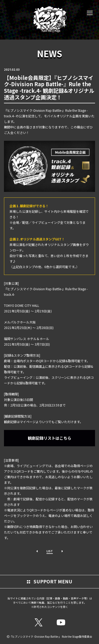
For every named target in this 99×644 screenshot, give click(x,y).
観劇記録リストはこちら (49, 438)
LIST (50, 551)
